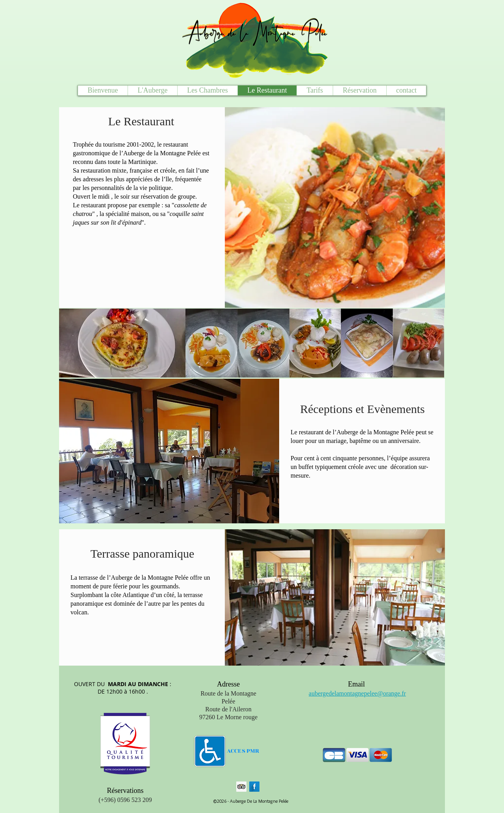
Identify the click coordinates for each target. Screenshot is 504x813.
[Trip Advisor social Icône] (241, 787)
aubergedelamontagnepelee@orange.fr (357, 693)
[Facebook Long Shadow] (254, 787)
